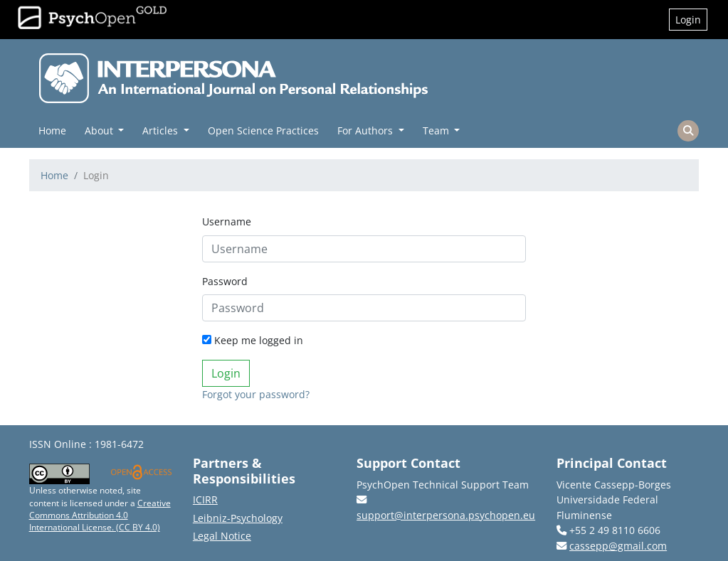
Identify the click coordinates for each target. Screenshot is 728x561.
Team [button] (437, 130)
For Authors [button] (366, 130)
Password (225, 281)
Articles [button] (162, 130)
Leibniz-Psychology (238, 518)
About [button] (100, 130)
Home (52, 130)
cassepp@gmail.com (618, 546)
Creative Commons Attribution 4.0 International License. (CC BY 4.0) (100, 515)
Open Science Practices (263, 130)
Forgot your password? (256, 394)
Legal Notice (222, 536)
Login (688, 20)
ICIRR (205, 499)
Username (227, 221)
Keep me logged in (253, 340)
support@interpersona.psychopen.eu (446, 515)
